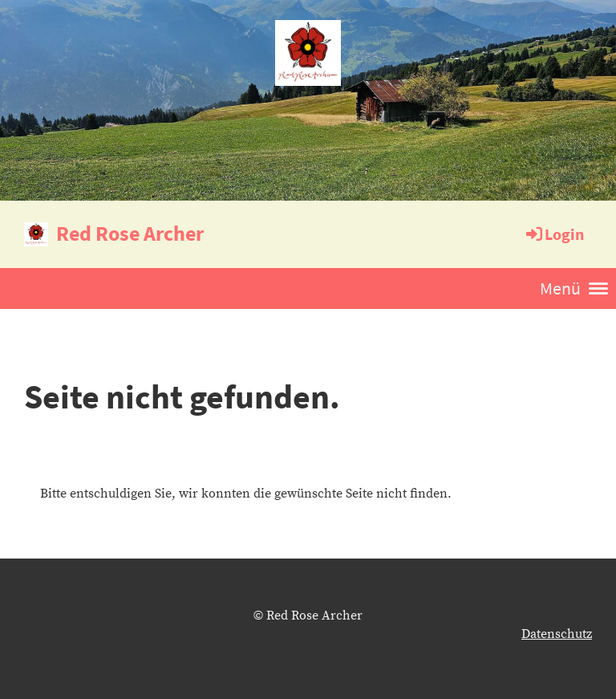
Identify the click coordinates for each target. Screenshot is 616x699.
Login (554, 234)
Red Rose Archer (130, 233)
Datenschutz (557, 634)
